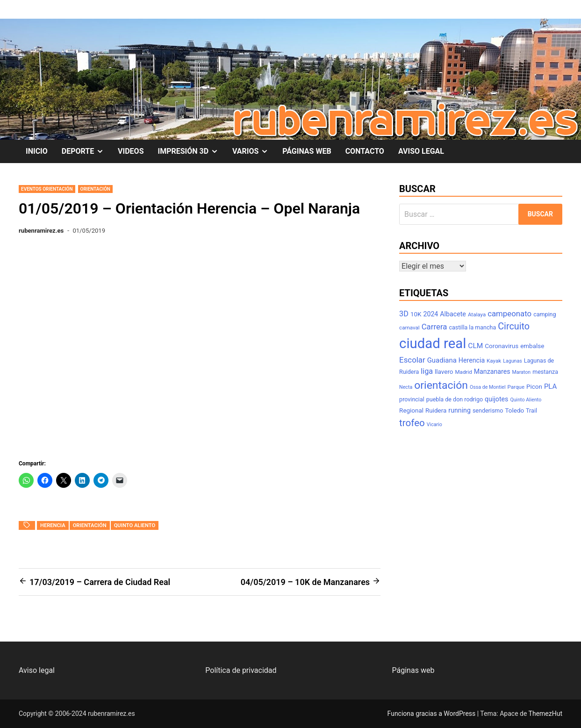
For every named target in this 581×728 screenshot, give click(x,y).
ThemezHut (545, 714)
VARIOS (254, 151)
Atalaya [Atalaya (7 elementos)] (477, 314)
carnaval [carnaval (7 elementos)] (409, 328)
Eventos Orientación (47, 189)
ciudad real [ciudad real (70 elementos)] (433, 343)
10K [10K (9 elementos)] (416, 314)
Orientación (95, 189)
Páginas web (413, 670)
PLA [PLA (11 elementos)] (550, 386)
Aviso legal (37, 670)
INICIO (37, 151)
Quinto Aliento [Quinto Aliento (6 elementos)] (526, 400)
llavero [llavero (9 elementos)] (444, 372)
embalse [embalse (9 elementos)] (532, 346)
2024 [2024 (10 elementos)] (430, 314)
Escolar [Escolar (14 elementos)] (412, 360)
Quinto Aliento (135, 525)
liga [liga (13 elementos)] (427, 371)
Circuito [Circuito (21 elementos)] (514, 326)
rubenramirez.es (41, 231)
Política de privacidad (241, 670)
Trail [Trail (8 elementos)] (531, 410)
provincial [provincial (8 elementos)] (412, 399)
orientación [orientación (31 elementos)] (441, 385)
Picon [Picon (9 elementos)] (534, 387)
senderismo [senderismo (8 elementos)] (488, 410)
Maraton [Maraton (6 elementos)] (522, 372)
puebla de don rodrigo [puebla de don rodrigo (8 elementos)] (455, 399)
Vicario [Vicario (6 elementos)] (434, 425)
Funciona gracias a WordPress (432, 714)
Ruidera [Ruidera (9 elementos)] (436, 410)
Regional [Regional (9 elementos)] (411, 410)
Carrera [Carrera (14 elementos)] (434, 327)
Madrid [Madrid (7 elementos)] (463, 372)
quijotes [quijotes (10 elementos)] (496, 399)
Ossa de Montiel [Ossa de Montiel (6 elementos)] (488, 387)
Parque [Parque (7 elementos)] (516, 387)
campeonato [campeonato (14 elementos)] (509, 314)
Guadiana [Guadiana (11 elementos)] (442, 360)
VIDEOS (131, 151)
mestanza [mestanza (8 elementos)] (545, 372)
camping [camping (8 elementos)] (545, 314)
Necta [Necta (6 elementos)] (406, 387)
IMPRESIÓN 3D (192, 151)
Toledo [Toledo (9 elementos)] (514, 410)
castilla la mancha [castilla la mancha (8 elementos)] (472, 327)
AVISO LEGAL (421, 151)
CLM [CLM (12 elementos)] (475, 346)
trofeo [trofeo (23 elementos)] (412, 423)
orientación (90, 525)
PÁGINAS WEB (307, 151)
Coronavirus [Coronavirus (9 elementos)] (502, 346)
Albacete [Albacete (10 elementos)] (453, 314)
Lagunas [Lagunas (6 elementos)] (513, 361)
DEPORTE (86, 151)
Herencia (53, 525)
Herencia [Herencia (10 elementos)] (472, 360)
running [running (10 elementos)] (459, 410)
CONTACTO (365, 151)
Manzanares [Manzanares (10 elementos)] (492, 371)
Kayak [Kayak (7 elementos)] (494, 361)
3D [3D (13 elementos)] (404, 314)
